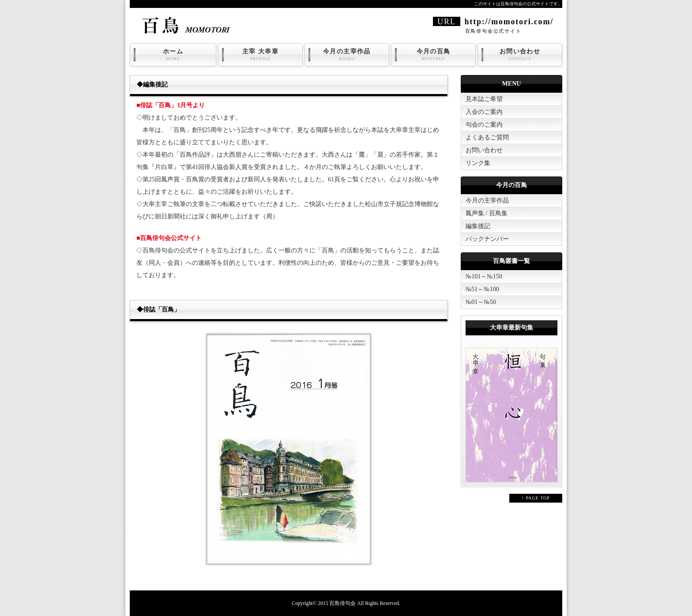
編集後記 (478, 226)
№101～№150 (484, 276)
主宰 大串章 (260, 55)
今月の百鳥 (433, 55)
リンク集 (478, 163)
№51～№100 (482, 289)
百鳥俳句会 (342, 603)
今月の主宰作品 (347, 55)
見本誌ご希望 (484, 99)
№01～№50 (481, 302)
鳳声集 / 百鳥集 (487, 213)
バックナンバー (487, 239)
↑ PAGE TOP (536, 498)
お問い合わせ (520, 55)
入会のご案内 (484, 112)
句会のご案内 (484, 125)
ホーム (173, 55)
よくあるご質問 (487, 137)
